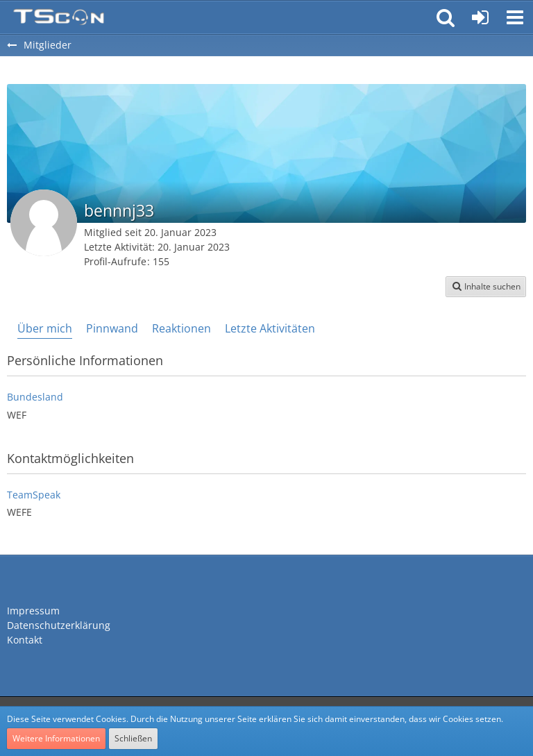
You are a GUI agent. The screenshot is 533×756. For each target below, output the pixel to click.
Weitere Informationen (56, 738)
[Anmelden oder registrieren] (480, 17)
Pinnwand (112, 328)
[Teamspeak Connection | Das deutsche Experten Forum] (59, 17)
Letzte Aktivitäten (270, 328)
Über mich (45, 328)
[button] (515, 17)
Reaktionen (181, 328)
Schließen (133, 738)
